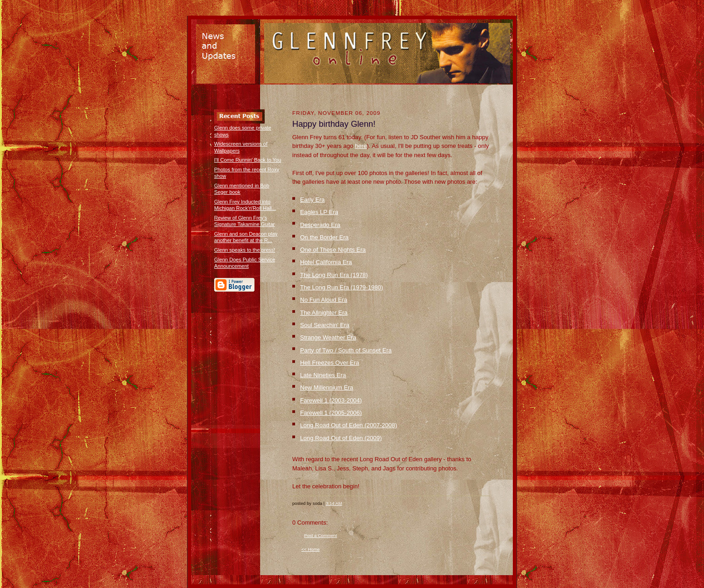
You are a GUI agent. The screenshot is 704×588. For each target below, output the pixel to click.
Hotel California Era (326, 262)
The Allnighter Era (324, 313)
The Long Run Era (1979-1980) (342, 287)
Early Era (312, 200)
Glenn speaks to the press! (245, 250)
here (361, 146)
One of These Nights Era (333, 250)
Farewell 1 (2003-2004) (331, 400)
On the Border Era (324, 237)
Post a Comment (321, 535)
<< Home (311, 549)
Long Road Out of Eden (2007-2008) (349, 425)
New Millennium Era (327, 387)
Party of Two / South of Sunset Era (346, 350)
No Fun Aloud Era (324, 300)
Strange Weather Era (328, 337)
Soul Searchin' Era (325, 325)
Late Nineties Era (323, 375)
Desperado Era (320, 225)
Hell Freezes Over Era (330, 363)
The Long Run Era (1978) (334, 275)
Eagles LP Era (319, 212)
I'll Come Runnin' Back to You (248, 160)
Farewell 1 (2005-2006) (331, 413)
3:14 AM (334, 503)
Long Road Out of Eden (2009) (341, 438)
